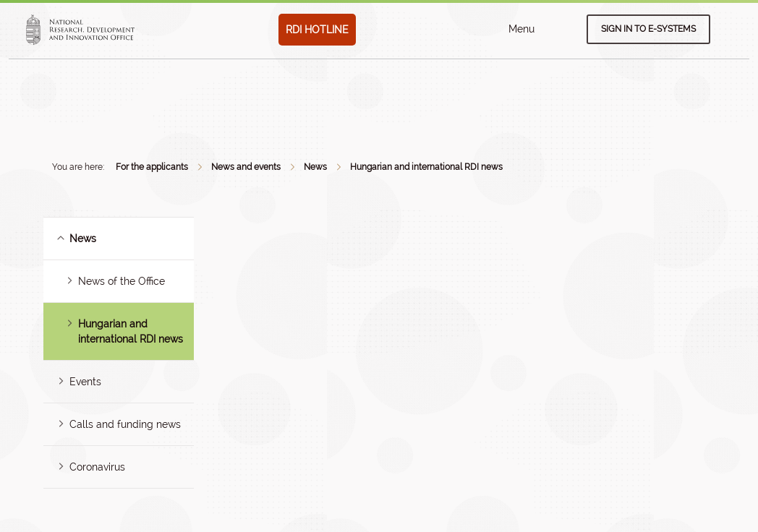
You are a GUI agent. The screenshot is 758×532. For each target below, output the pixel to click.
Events (85, 382)
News (315, 167)
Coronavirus (97, 467)
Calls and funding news (125, 424)
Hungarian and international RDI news (426, 167)
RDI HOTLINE (317, 30)
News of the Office (122, 281)
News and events (246, 167)
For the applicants (152, 167)
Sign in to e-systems (648, 29)
